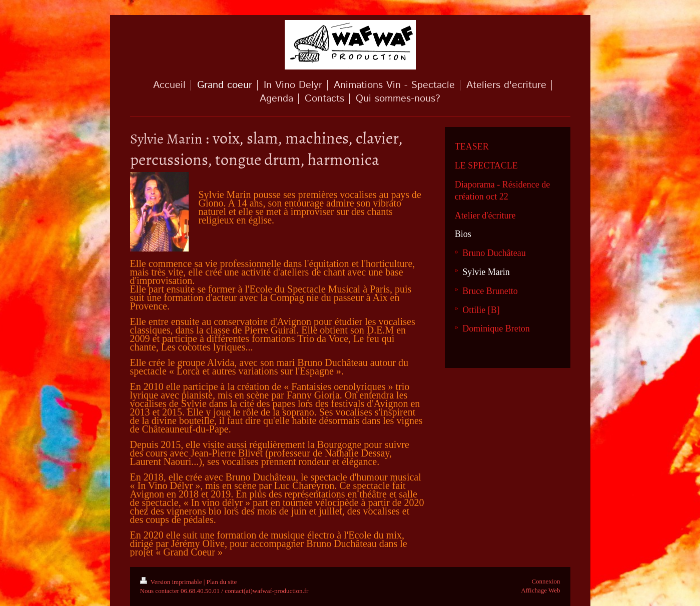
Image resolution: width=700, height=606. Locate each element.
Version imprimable (172, 582)
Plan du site (222, 582)
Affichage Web (540, 590)
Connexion (546, 581)
